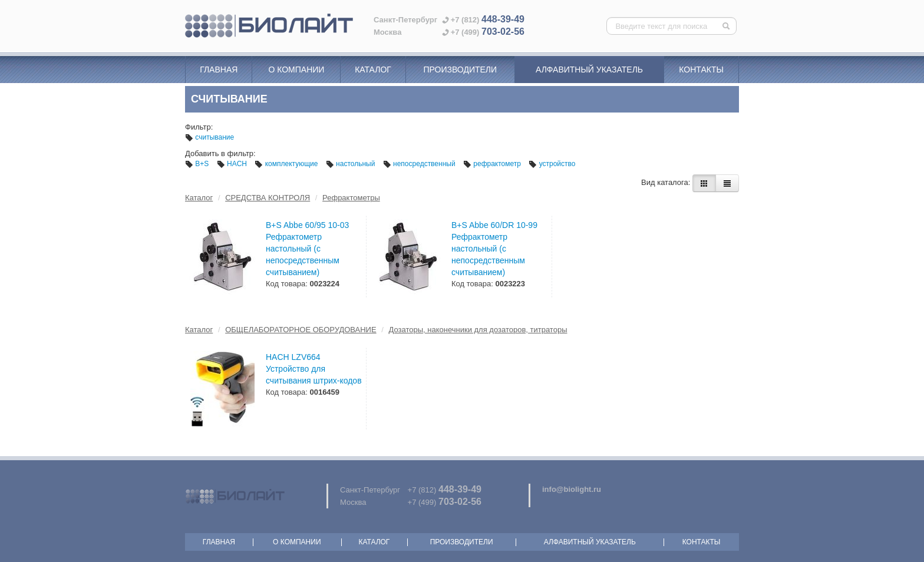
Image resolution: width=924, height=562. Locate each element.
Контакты (701, 70)
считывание (209, 137)
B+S (198, 164)
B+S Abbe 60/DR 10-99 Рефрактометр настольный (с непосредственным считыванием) (494, 249)
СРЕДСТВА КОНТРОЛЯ (268, 198)
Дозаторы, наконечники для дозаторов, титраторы (478, 330)
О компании (296, 70)
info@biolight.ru (572, 489)
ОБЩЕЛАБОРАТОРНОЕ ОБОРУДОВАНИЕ (301, 330)
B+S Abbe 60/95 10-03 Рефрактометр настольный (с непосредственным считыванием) (307, 249)
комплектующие (287, 164)
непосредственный (420, 164)
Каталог (373, 70)
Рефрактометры (351, 198)
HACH (233, 164)
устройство (552, 164)
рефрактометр (493, 164)
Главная (219, 70)
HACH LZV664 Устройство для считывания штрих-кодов (314, 369)
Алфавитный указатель (589, 70)
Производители (460, 70)
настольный (352, 164)
